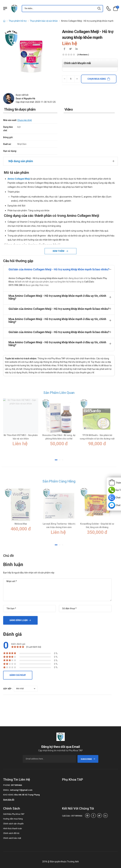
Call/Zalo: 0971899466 (72, 816)
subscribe (88, 759)
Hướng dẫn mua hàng (13, 819)
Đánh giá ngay (18, 675)
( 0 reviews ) (83, 55)
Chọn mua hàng (97, 79)
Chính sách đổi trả (11, 833)
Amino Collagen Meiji (19, 179)
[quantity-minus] (65, 79)
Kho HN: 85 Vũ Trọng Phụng (27, 795)
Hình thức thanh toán (13, 828)
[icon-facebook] (64, 49)
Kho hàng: (9, 795)
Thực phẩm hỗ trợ (18, 21)
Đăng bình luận (19, 620)
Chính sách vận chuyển (13, 824)
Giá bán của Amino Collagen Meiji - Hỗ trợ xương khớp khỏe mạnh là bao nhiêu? (59, 269)
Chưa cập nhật (25, 120)
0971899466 (16, 785)
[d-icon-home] (4, 21)
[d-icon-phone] (109, 9)
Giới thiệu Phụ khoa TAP (14, 814)
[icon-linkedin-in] (76, 49)
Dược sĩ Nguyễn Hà (25, 99)
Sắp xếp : (8, 689)
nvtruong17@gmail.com (21, 790)
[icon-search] (99, 9)
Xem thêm (59, 251)
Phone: (7, 785)
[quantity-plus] (77, 79)
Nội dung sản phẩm (21, 161)
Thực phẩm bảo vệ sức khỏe (44, 21)
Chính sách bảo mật (12, 838)
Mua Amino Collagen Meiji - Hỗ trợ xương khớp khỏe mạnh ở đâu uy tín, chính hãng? (57, 297)
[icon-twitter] (70, 49)
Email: (6, 790)
